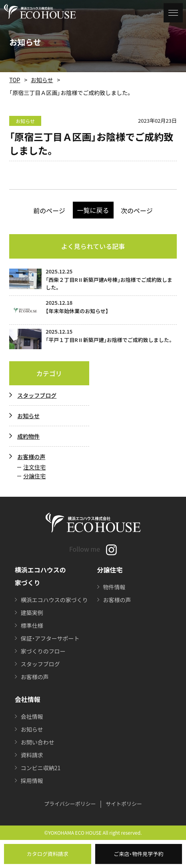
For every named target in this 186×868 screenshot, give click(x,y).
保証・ (50, 638)
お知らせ (42, 80)
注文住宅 (34, 467)
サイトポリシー (124, 804)
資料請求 (32, 755)
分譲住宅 (34, 476)
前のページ (49, 210)
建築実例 (32, 613)
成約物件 (28, 436)
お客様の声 (31, 457)
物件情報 (114, 587)
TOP (15, 80)
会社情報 (32, 716)
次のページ (137, 210)
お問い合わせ (38, 742)
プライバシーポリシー (70, 804)
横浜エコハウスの (54, 600)
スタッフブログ (37, 395)
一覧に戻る (93, 210)
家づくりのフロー (43, 651)
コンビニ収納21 (41, 768)
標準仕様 (32, 625)
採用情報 (32, 781)
